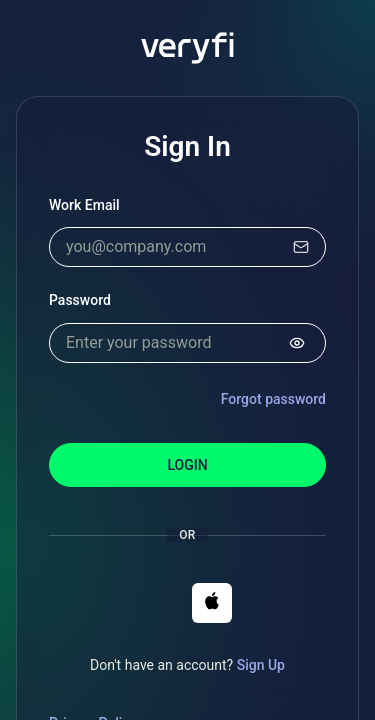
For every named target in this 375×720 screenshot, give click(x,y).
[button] (212, 603)
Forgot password (273, 399)
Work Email (84, 205)
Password (80, 300)
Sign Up (261, 665)
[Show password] (297, 343)
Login (187, 465)
